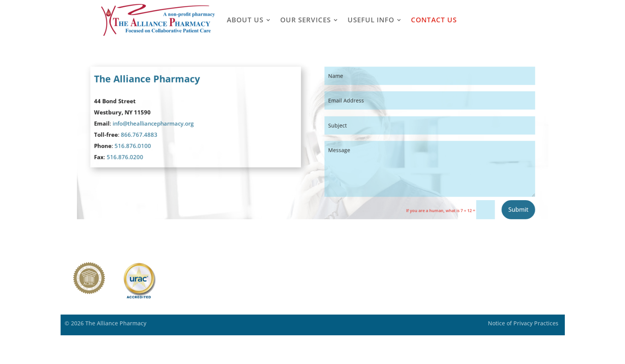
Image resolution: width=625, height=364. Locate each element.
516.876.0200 (137, 156)
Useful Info (371, 20)
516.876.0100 (145, 145)
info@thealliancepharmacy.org (164, 125)
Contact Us (434, 20)
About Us (245, 20)
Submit (504, 205)
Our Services (306, 20)
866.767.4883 (151, 135)
